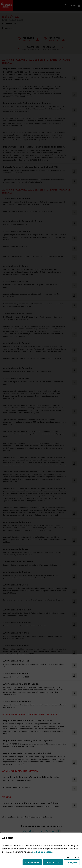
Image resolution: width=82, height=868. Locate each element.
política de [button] (42, 852)
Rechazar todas (54, 863)
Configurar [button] (73, 863)
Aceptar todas (34, 863)
